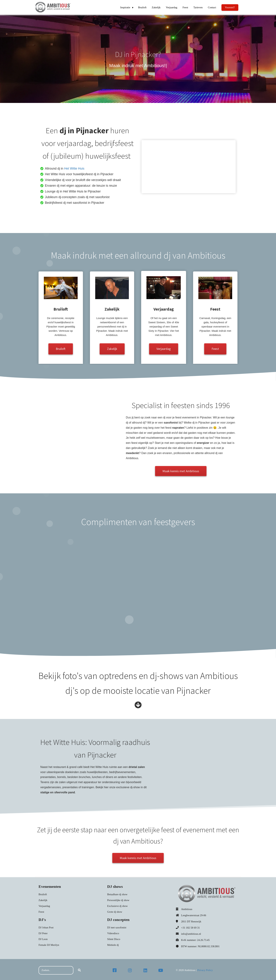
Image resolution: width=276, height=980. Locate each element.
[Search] (79, 969)
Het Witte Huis (74, 169)
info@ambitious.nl (191, 932)
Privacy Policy (205, 969)
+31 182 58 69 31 (190, 926)
